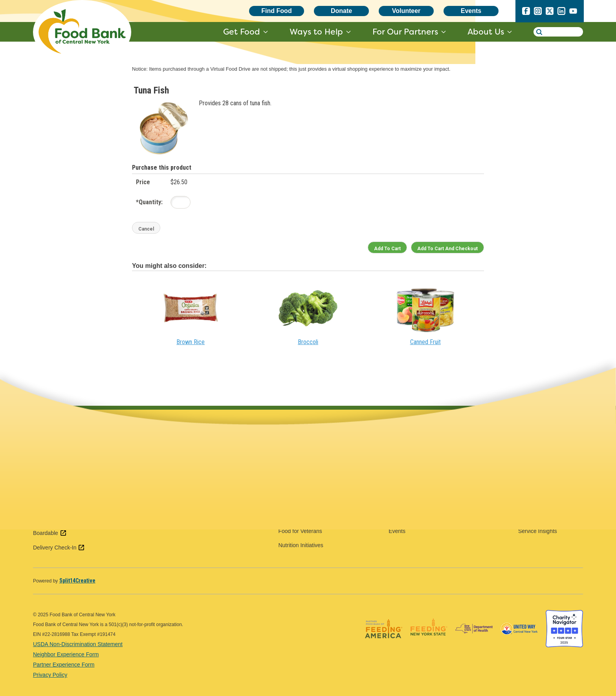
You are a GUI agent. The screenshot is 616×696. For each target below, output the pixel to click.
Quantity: (149, 202)
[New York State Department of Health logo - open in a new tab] (474, 645)
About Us (486, 32)
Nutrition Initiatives (301, 545)
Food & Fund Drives (413, 460)
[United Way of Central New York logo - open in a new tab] (519, 645)
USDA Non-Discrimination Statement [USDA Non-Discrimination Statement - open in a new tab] (78, 644)
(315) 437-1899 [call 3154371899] (69, 467)
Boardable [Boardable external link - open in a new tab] (50, 533)
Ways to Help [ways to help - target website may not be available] (316, 32)
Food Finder (293, 446)
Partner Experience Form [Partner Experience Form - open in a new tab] (64, 665)
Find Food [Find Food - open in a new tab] (276, 11)
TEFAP (527, 503)
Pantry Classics (407, 503)
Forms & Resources (543, 474)
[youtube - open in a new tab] (573, 13)
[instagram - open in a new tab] (538, 13)
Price (143, 182)
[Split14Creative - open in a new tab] (77, 581)
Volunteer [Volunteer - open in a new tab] (406, 11)
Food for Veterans (300, 531)
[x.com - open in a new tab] (550, 13)
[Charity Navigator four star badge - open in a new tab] (564, 645)
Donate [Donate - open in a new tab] (341, 11)
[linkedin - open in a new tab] (561, 13)
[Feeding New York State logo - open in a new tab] (429, 645)
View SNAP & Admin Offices (185, 492)
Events (471, 11)
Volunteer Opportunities (417, 446)
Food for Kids (294, 517)
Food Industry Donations (419, 489)
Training (528, 460)
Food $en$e (293, 460)
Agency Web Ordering (545, 446)
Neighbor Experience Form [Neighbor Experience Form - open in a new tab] (66, 654)
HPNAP (528, 489)
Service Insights (538, 531)
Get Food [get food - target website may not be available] (242, 32)
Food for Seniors (299, 503)
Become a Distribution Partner (425, 517)
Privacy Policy (50, 675)
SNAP (286, 474)
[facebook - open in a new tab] (526, 13)
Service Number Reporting (551, 517)
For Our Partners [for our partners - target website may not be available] (405, 32)
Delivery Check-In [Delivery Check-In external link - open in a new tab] (59, 548)
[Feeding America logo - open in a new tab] (384, 645)
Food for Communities (305, 489)
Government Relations (416, 474)
